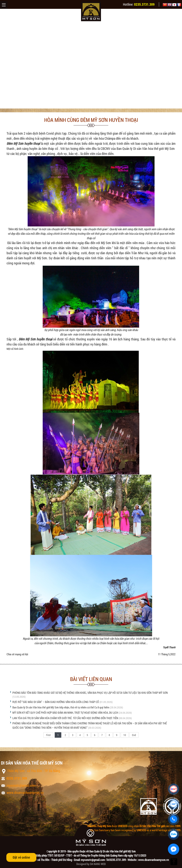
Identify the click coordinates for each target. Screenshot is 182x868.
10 (125, 735)
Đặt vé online (21, 857)
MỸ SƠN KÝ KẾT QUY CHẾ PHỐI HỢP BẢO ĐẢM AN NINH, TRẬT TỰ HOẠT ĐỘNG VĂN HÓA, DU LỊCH (65, 713)
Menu (4, 5)
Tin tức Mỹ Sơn (49, 105)
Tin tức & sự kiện (26, 105)
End (134, 735)
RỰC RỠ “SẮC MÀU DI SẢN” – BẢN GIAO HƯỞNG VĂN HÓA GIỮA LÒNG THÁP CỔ (56, 702)
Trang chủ (7, 105)
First (48, 735)
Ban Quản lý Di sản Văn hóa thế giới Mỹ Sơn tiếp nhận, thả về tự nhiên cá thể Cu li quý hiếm (61, 707)
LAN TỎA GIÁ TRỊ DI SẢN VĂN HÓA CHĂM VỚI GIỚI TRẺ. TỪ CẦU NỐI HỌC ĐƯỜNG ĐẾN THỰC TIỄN (65, 718)
